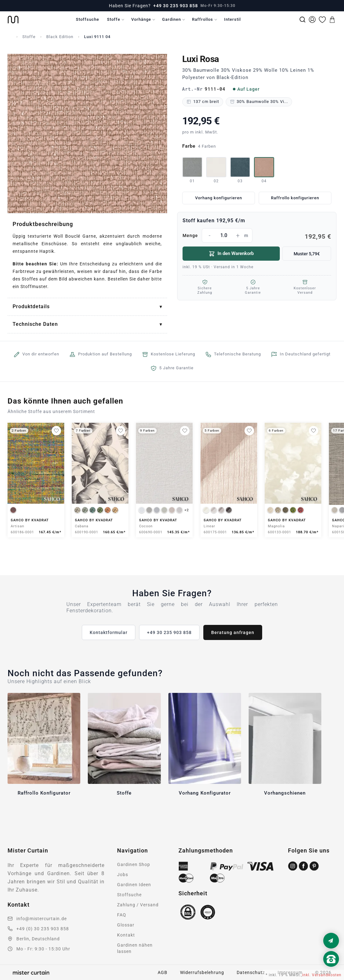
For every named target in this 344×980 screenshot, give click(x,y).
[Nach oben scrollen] (331, 970)
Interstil (232, 19)
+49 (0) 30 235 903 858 (43, 929)
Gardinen (172, 19)
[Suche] (302, 20)
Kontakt (126, 935)
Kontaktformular (109, 632)
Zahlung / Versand (138, 905)
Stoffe (114, 19)
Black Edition (60, 37)
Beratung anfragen (233, 632)
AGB (163, 972)
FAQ (122, 915)
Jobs (123, 875)
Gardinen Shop (134, 864)
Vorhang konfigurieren (219, 198)
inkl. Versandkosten (322, 975)
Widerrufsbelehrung (202, 972)
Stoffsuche (87, 19)
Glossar (126, 925)
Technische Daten (35, 324)
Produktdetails (31, 306)
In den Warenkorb (231, 254)
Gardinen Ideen (134, 885)
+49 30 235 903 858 (176, 6)
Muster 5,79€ (307, 254)
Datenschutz (251, 972)
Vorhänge (141, 19)
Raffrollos (203, 19)
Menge (257, 235)
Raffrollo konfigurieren (295, 198)
